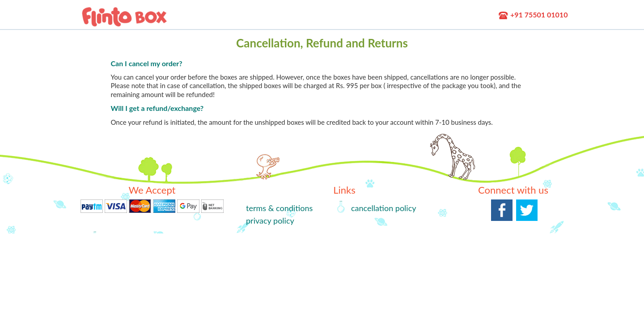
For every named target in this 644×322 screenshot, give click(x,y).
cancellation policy (384, 208)
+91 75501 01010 (533, 15)
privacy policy (270, 220)
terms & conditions (279, 208)
